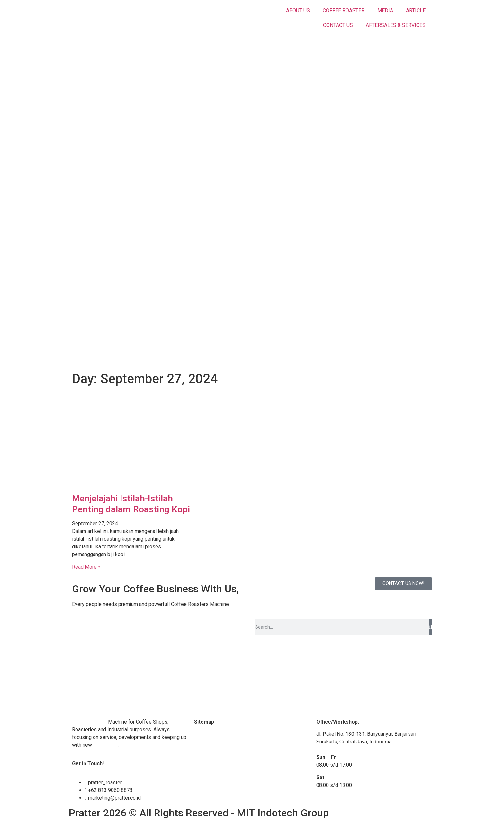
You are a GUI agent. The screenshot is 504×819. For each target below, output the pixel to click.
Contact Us (206, 771)
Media (201, 747)
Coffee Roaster (89, 722)
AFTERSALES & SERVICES (396, 25)
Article (201, 759)
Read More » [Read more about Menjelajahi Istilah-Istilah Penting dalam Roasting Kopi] (86, 567)
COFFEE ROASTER (344, 10)
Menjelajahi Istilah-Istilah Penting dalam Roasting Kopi (131, 504)
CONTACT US (338, 25)
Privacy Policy (210, 796)
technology (105, 745)
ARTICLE (416, 10)
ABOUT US (298, 10)
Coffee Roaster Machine (222, 734)
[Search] (431, 627)
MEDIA (385, 10)
